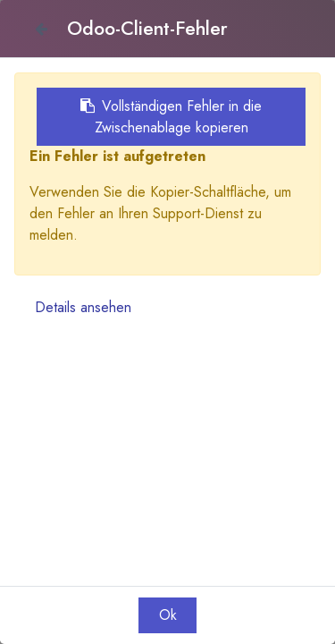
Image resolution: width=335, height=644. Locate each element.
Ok (168, 615)
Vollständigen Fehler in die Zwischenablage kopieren (171, 117)
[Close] (41, 29)
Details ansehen (83, 307)
